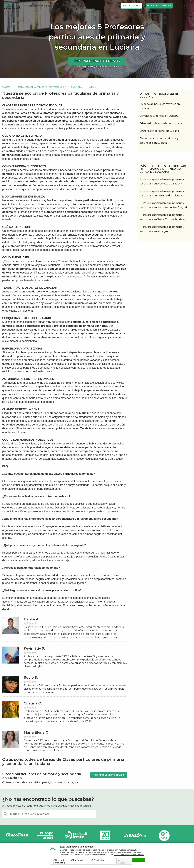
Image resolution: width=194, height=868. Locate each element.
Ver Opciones (122, 861)
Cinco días (17, 835)
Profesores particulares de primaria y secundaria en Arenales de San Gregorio (164, 205)
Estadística (99, 860)
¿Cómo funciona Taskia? (40, 6)
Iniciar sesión (184, 6)
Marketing (60, 863)
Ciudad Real (77, 87)
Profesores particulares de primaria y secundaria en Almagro (162, 229)
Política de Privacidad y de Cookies (129, 855)
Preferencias (79, 860)
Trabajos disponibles (72, 6)
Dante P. (31, 619)
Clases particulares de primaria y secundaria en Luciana (159, 141)
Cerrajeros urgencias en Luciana (159, 116)
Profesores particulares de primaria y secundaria (41, 87)
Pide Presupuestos (159, 6)
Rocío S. (31, 678)
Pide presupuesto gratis (97, 61)
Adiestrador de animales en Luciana (161, 123)
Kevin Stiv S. (34, 648)
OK (138, 860)
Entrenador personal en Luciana (159, 131)
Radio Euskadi (76, 835)
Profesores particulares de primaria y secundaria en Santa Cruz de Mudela (162, 217)
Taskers (6, 87)
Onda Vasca (164, 835)
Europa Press (46, 835)
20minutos (105, 835)
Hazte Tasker (131, 6)
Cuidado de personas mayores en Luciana (160, 106)
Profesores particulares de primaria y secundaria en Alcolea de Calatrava (162, 181)
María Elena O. (37, 732)
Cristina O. (33, 703)
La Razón (135, 835)
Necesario (60, 860)
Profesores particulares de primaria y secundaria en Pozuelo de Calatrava (162, 193)
